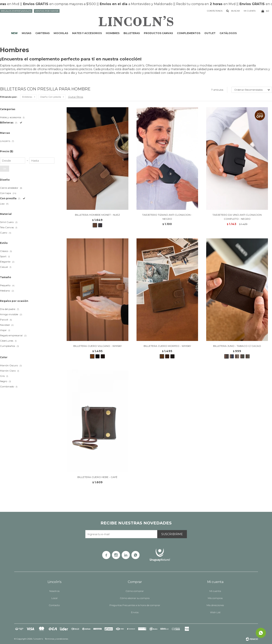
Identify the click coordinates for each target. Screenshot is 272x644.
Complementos (189, 33)
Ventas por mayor (47, 11)
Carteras (42, 33)
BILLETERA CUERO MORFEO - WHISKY (167, 346)
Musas (27, 33)
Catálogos (228, 33)
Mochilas (61, 33)
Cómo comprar (135, 591)
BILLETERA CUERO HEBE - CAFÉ (97, 477)
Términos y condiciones (56, 639)
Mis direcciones (215, 605)
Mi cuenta (215, 591)
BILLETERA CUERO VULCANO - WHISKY (98, 346)
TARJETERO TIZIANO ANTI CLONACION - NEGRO (167, 217)
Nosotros (54, 591)
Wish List (215, 612)
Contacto (54, 605)
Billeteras (132, 33)
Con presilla (51, 97)
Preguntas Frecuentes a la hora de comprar (135, 605)
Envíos (135, 612)
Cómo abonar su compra (135, 598)
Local (54, 598)
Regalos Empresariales (16, 11)
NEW (14, 33)
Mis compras (215, 598)
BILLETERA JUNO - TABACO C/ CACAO (237, 346)
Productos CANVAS (158, 33)
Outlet (210, 33)
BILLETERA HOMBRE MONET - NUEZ (97, 215)
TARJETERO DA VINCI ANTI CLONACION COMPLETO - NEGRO (237, 217)
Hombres (113, 33)
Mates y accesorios (87, 33)
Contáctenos (215, 11)
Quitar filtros (76, 97)
